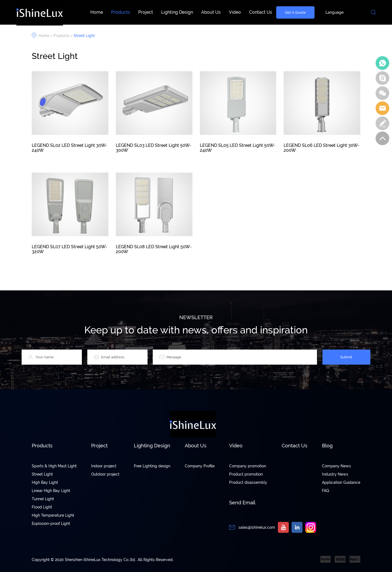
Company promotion (248, 466)
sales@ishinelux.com (257, 527)
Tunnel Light (43, 499)
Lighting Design (177, 12)
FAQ (325, 491)
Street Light (84, 36)
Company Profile (200, 466)
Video (235, 12)
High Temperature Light (53, 515)
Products (121, 12)
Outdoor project (105, 474)
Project (146, 12)
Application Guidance (341, 482)
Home (97, 12)
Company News (336, 466)
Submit (346, 357)
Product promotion (246, 474)
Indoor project (104, 466)
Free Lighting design (152, 466)
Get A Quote (295, 12)
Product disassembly (248, 482)
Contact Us (261, 12)
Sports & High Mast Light (54, 466)
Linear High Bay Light (51, 491)
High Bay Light (45, 482)
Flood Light (42, 507)
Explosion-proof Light (51, 524)
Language (335, 12)
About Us (211, 12)
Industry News (335, 474)
